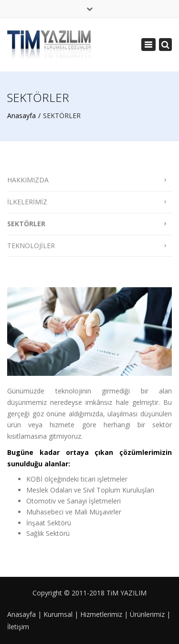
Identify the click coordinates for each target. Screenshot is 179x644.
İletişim (18, 627)
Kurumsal (58, 614)
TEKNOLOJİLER (31, 246)
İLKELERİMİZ (27, 202)
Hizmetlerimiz (101, 614)
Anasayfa (21, 116)
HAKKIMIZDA (28, 180)
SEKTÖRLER (26, 224)
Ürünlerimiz (147, 614)
